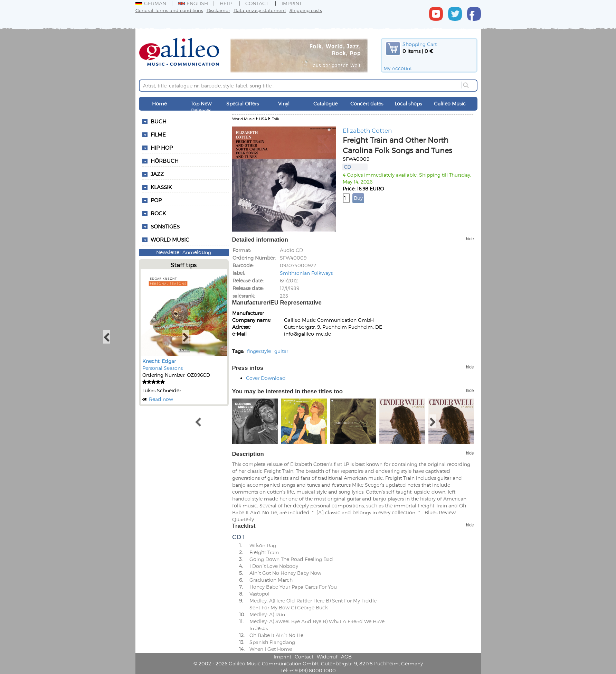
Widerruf (327, 657)
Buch (159, 121)
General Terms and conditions (169, 10)
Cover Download (266, 378)
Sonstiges (165, 226)
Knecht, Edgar (159, 361)
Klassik (161, 187)
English (193, 3)
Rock (158, 213)
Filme (158, 134)
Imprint (292, 3)
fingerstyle (259, 351)
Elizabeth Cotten (367, 130)
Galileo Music (450, 104)
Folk (275, 119)
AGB (346, 657)
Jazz (157, 174)
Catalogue (325, 104)
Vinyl (284, 104)
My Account (398, 68)
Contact (257, 3)
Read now (161, 399)
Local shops (408, 104)
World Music (170, 240)
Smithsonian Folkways (306, 273)
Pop (156, 200)
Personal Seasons (163, 368)
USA (263, 119)
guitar (281, 351)
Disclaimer (218, 10)
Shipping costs (306, 10)
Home (159, 104)
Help (226, 3)
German (151, 3)
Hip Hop (162, 148)
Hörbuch (165, 161)
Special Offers (243, 104)
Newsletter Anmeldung (184, 252)
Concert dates (367, 104)
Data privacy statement (260, 10)
